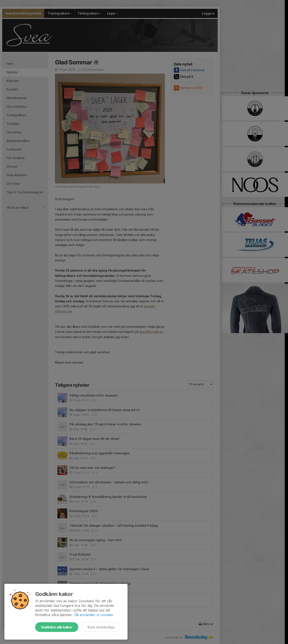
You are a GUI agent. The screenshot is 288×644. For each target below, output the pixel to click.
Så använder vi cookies (94, 615)
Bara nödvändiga (101, 627)
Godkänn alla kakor (57, 627)
